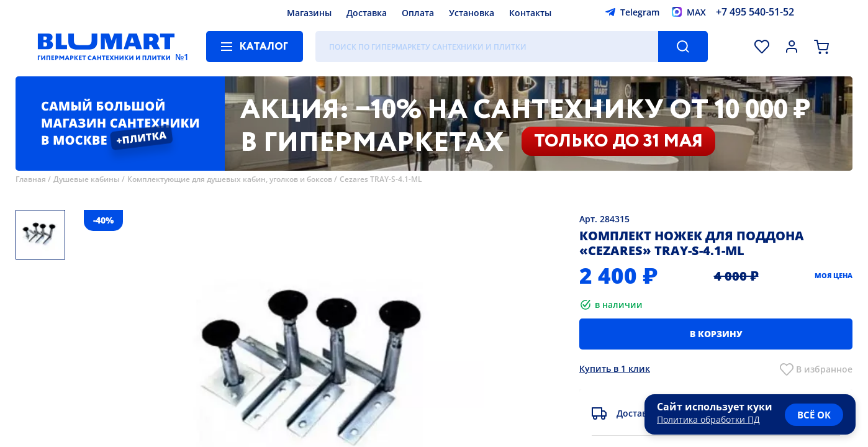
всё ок (814, 415)
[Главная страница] (106, 47)
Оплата (418, 13)
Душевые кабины (87, 179)
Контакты (530, 13)
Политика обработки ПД (708, 419)
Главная (31, 179)
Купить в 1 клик (615, 368)
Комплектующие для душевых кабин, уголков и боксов (230, 179)
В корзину (716, 334)
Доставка (367, 13)
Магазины (309, 13)
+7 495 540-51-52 (755, 12)
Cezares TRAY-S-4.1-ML (381, 179)
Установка (472, 13)
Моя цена (834, 275)
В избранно (822, 369)
